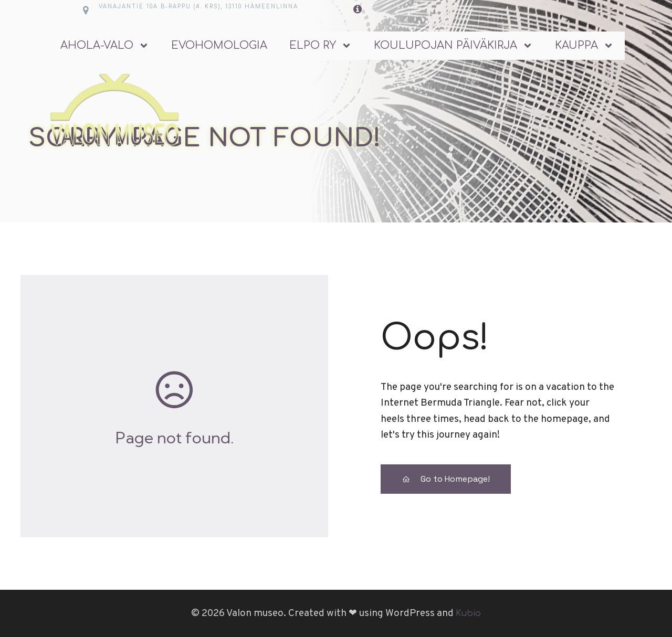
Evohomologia (219, 45)
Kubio (468, 613)
